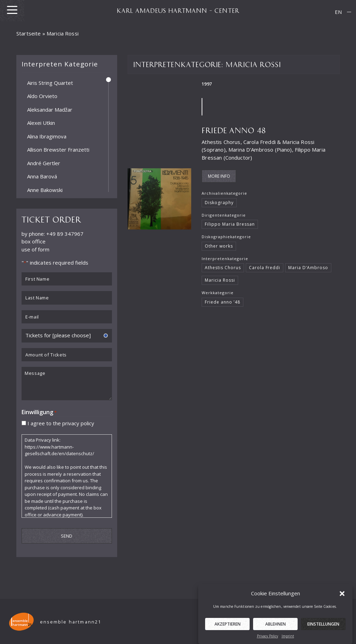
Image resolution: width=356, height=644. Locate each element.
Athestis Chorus (223, 268)
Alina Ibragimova (47, 136)
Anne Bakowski (45, 190)
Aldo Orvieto (42, 96)
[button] (342, 598)
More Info (219, 176)
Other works (219, 246)
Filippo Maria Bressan (230, 224)
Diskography (219, 203)
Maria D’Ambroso (308, 268)
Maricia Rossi (220, 280)
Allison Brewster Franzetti (58, 150)
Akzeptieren (228, 629)
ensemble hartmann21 (71, 622)
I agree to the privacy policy (61, 423)
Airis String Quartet (50, 82)
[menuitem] (338, 12)
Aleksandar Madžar (50, 109)
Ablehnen (276, 629)
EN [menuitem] (338, 12)
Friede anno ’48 (222, 302)
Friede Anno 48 (234, 130)
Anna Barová (42, 176)
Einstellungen (323, 629)
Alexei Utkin (41, 123)
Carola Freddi (265, 268)
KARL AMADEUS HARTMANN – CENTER (178, 10)
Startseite (29, 33)
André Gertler (44, 163)
